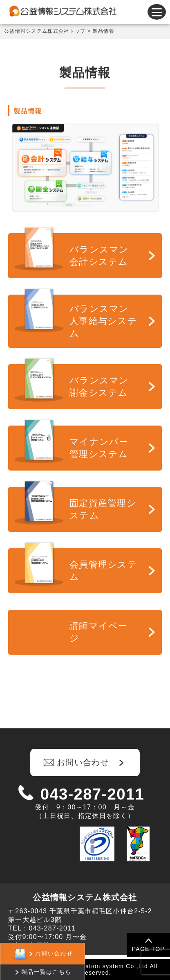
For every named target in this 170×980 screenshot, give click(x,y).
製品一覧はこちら (46, 972)
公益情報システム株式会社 (85, 897)
